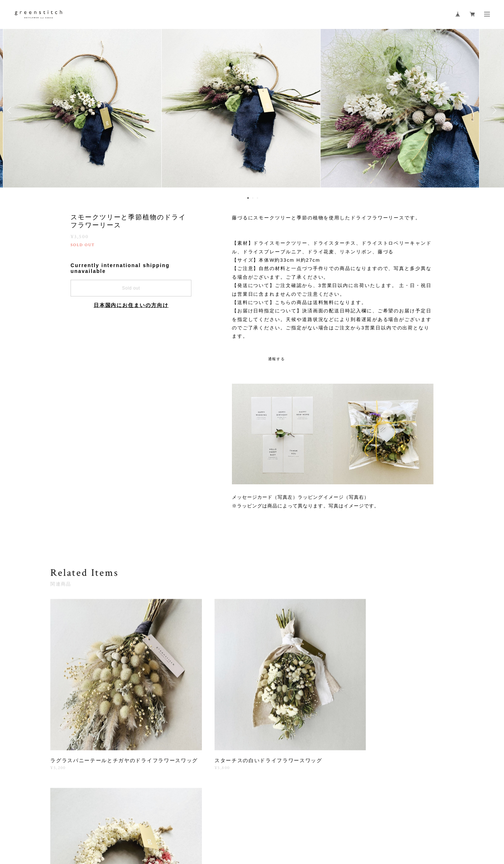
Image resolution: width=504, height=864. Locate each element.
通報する (277, 359)
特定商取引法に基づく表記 (173, 822)
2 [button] (253, 198)
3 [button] (257, 198)
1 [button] (248, 198)
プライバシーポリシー (118, 822)
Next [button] (493, 110)
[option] (252, 110)
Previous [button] (11, 110)
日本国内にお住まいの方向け (131, 305)
